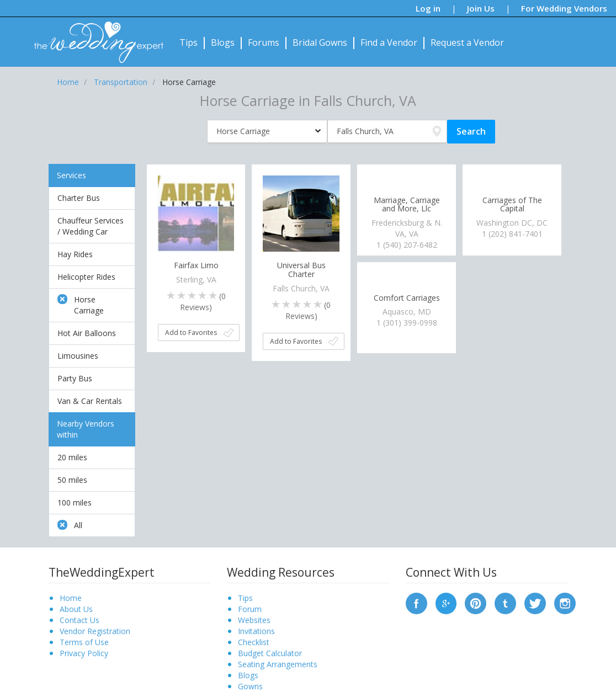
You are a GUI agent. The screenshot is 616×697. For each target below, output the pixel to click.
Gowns (250, 686)
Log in (428, 8)
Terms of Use (84, 642)
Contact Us (79, 620)
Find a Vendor (389, 42)
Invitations (256, 631)
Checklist (254, 642)
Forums (264, 42)
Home (71, 598)
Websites (254, 620)
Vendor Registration (95, 631)
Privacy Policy (84, 653)
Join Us (481, 8)
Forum (250, 609)
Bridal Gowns (320, 42)
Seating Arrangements (278, 664)
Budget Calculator (270, 653)
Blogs (223, 42)
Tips (188, 42)
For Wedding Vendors (564, 8)
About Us (76, 609)
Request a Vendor (467, 42)
